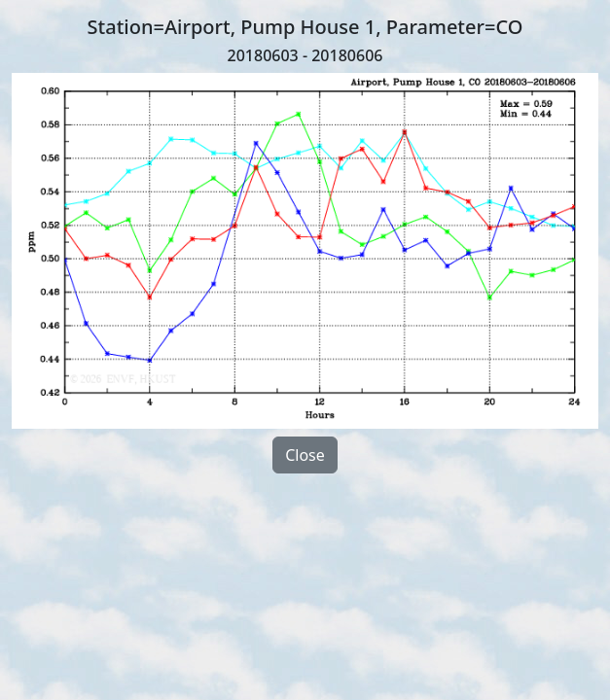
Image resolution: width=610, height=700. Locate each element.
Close (305, 455)
